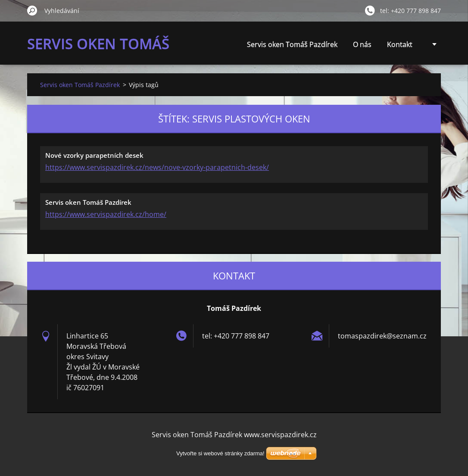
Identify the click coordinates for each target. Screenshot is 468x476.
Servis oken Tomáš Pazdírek (292, 44)
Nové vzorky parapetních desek (94, 155)
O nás (362, 44)
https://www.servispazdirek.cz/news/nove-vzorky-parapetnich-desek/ (157, 167)
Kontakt (400, 44)
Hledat (32, 10)
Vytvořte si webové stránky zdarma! (220, 453)
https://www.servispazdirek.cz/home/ (106, 214)
